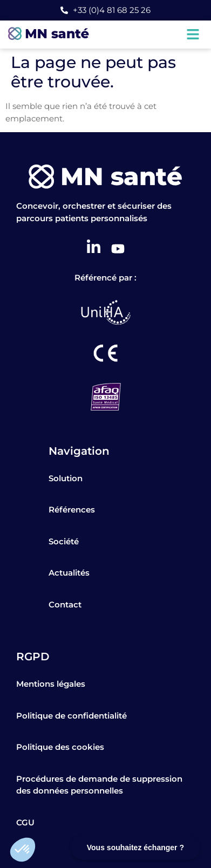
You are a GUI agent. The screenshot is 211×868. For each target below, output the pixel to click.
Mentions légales (51, 684)
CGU (25, 822)
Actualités (69, 573)
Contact (65, 604)
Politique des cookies (60, 747)
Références (72, 510)
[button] (23, 850)
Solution (66, 478)
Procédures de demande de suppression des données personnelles (99, 785)
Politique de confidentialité (72, 716)
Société (64, 541)
